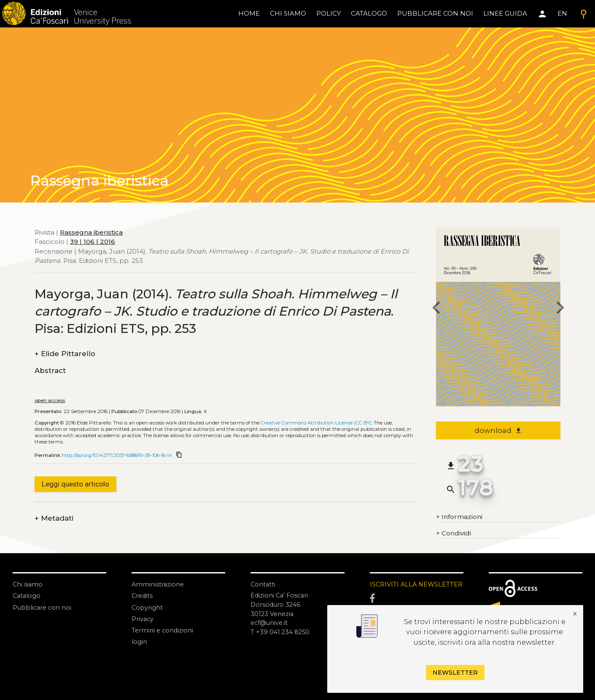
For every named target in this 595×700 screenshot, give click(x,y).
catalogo (369, 13)
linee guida (505, 13)
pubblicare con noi (435, 13)
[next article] (560, 309)
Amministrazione (158, 584)
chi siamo (288, 13)
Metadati (54, 518)
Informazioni (459, 517)
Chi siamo (28, 584)
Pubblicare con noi (43, 607)
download (498, 430)
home (249, 13)
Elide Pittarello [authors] (65, 354)
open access (50, 400)
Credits (143, 596)
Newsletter (455, 673)
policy (328, 13)
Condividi (454, 534)
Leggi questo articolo (75, 484)
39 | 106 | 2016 (93, 242)
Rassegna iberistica (91, 232)
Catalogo (27, 596)
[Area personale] (542, 14)
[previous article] (436, 309)
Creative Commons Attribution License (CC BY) (316, 423)
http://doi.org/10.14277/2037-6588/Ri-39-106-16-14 (117, 455)
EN (562, 13)
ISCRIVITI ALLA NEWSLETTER (394, 589)
